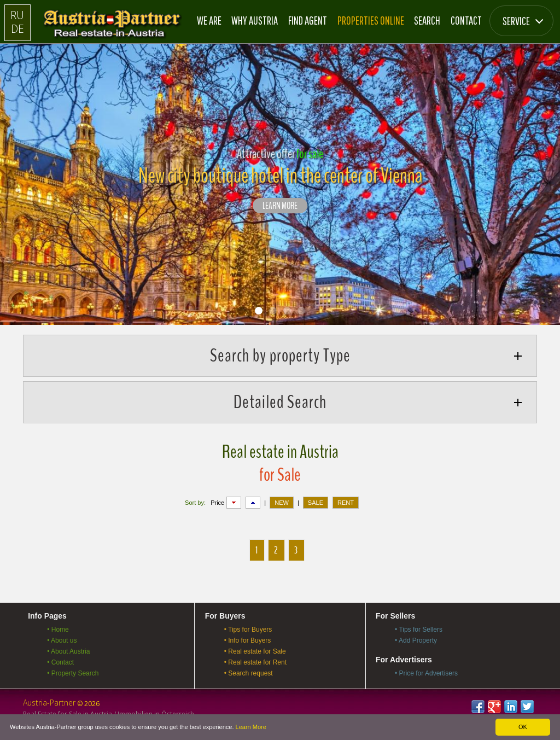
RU (17, 15)
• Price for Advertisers (426, 673)
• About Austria (68, 651)
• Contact (60, 662)
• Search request (249, 673)
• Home (58, 630)
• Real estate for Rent (255, 662)
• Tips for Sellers (419, 630)
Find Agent (308, 20)
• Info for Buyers (248, 640)
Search (427, 20)
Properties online (371, 20)
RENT (346, 503)
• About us (62, 640)
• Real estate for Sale (255, 651)
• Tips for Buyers (248, 630)
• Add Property (416, 640)
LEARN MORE (280, 206)
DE (17, 29)
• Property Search (73, 673)
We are (209, 20)
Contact (466, 20)
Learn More (251, 727)
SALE (316, 503)
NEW (282, 503)
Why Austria (255, 20)
